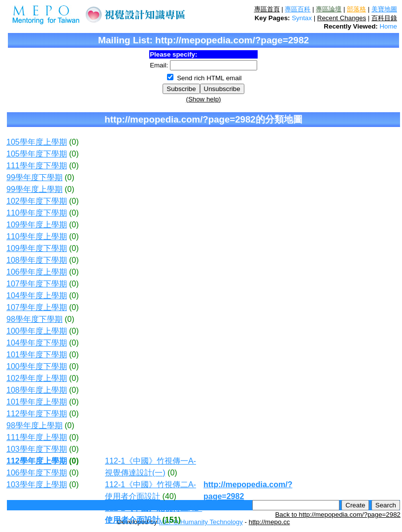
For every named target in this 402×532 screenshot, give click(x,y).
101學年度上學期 (37, 402)
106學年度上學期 (37, 272)
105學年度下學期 (37, 154)
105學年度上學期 (37, 142)
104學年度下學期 (37, 343)
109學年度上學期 (37, 225)
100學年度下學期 (37, 366)
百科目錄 (384, 18)
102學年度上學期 (37, 378)
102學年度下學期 (37, 201)
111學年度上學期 (37, 437)
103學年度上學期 (37, 485)
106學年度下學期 (37, 473)
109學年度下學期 (37, 248)
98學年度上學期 (34, 425)
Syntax (302, 18)
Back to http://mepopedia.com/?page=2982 (338, 515)
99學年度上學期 (34, 189)
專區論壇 (329, 9)
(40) (169, 496)
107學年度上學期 (37, 307)
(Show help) (203, 99)
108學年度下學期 (37, 260)
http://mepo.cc (269, 522)
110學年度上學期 (37, 236)
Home (388, 26)
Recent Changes (342, 18)
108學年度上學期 (37, 390)
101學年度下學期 (37, 355)
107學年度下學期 (37, 284)
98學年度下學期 (34, 319)
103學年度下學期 (37, 449)
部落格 (356, 9)
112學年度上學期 (37, 461)
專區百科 (298, 9)
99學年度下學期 (34, 177)
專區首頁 (267, 9)
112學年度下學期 (37, 414)
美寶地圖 (384, 9)
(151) (171, 520)
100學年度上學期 (37, 331)
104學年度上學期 (37, 296)
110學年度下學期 (37, 213)
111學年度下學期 (37, 166)
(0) (74, 142)
